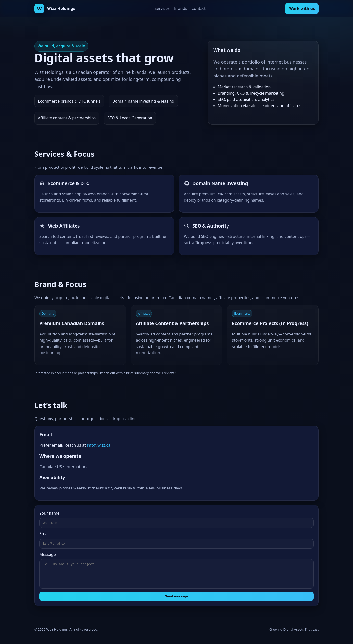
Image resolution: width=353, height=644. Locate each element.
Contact (199, 8)
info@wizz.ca (99, 445)
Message (48, 554)
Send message (176, 596)
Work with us (302, 8)
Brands (181, 8)
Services (162, 8)
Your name (49, 513)
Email (44, 534)
